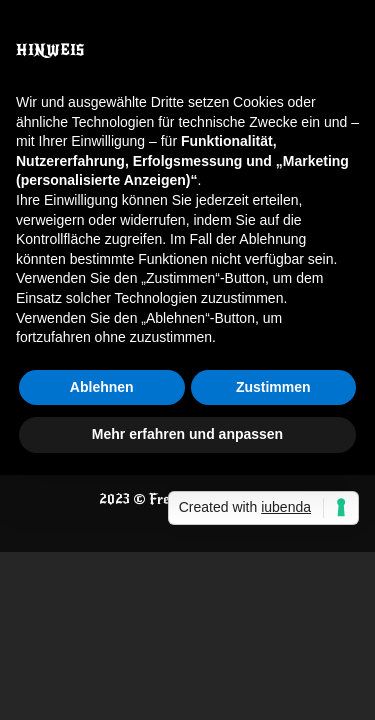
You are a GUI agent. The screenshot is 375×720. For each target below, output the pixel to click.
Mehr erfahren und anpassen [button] (187, 434)
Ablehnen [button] (102, 387)
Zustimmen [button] (273, 387)
